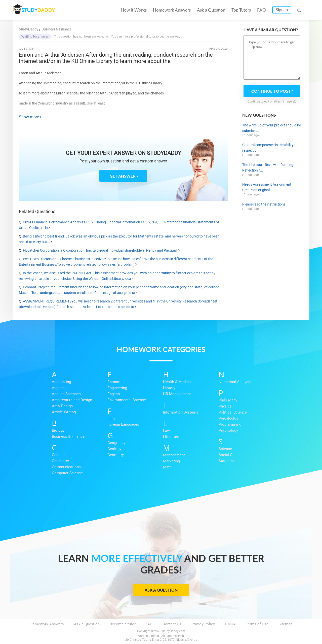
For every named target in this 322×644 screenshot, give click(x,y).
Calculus (59, 455)
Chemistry (60, 461)
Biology (58, 430)
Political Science (233, 412)
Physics (225, 406)
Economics (117, 382)
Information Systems (181, 412)
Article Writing (64, 412)
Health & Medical (177, 382)
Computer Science (67, 473)
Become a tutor (123, 624)
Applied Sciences (66, 394)
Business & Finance (68, 436)
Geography (116, 443)
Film (111, 418)
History (169, 388)
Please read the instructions (264, 204)
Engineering (117, 388)
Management (174, 455)
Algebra (58, 388)
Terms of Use (257, 624)
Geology (114, 449)
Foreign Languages (123, 424)
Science (225, 449)
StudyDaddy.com (174, 631)
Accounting (61, 382)
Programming (230, 424)
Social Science (231, 455)
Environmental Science (127, 400)
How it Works (134, 10)
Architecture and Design (72, 400)
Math (167, 467)
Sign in (282, 10)
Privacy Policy (203, 624)
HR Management (177, 394)
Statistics (227, 461)
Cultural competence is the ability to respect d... (270, 148)
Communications (66, 467)
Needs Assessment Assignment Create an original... (267, 187)
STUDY (39, 10)
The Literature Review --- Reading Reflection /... (268, 167)
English (114, 394)
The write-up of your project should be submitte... (272, 128)
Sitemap (285, 624)
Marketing (171, 461)
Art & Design (62, 406)
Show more (30, 117)
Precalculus (228, 418)
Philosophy (228, 400)
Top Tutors (241, 10)
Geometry (116, 455)
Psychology (228, 430)
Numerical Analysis (235, 382)
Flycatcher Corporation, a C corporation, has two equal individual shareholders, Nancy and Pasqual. (100, 250)
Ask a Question (211, 10)
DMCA (230, 624)
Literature (171, 437)
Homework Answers (172, 10)
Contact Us (172, 624)
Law (166, 431)
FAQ (261, 10)
